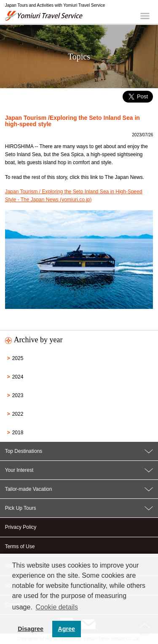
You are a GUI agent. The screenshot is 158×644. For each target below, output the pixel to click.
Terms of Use (20, 547)
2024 (18, 377)
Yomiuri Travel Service (44, 16)
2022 (18, 414)
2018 (18, 433)
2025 (18, 358)
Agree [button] (66, 629)
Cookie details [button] (57, 607)
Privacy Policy (21, 527)
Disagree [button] (31, 629)
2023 (18, 395)
